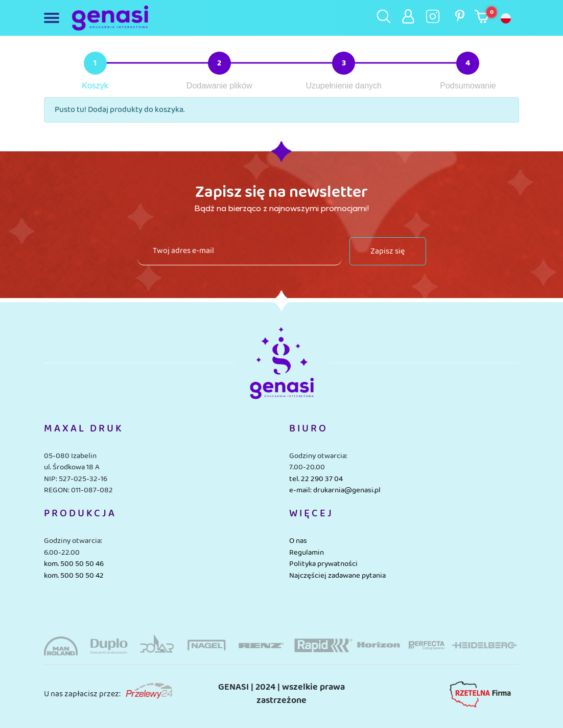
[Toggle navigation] (54, 18)
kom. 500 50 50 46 (74, 564)
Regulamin (307, 553)
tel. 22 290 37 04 (316, 479)
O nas (298, 541)
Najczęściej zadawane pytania (337, 576)
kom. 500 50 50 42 (74, 576)
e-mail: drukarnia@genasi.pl (335, 490)
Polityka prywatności (323, 564)
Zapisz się (388, 251)
